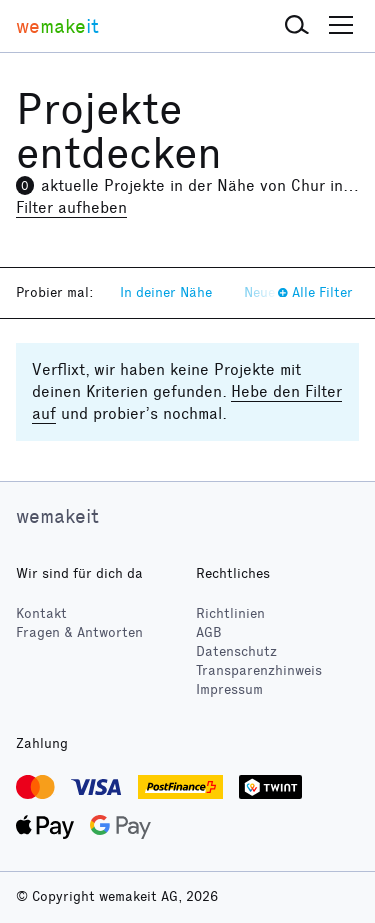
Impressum (229, 689)
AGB (209, 632)
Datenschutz (236, 651)
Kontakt (41, 613)
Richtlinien (230, 613)
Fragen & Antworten (79, 632)
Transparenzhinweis (259, 670)
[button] (297, 26)
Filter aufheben (71, 207)
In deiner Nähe (166, 292)
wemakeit (57, 516)
